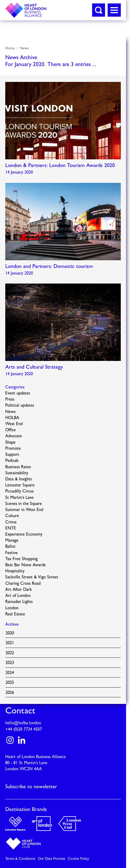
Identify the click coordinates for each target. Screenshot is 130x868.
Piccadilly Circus (19, 491)
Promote (13, 449)
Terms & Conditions (20, 859)
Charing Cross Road (23, 584)
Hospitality (15, 571)
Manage (12, 541)
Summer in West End (24, 510)
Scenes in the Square (24, 504)
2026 (10, 693)
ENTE (11, 528)
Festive (11, 553)
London (12, 608)
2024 (10, 673)
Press (10, 400)
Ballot (10, 547)
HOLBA (12, 418)
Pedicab (12, 461)
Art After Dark (19, 590)
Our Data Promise (52, 859)
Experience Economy (24, 535)
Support (12, 455)
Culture (12, 516)
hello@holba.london (23, 723)
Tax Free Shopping (21, 559)
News (24, 48)
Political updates (20, 406)
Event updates (18, 393)
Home (10, 48)
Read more (63, 130)
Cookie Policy (78, 859)
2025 (10, 683)
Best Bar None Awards (25, 565)
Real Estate (15, 614)
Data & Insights (19, 479)
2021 (10, 643)
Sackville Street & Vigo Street (32, 577)
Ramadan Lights (19, 602)
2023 (10, 663)
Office (11, 430)
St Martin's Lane (19, 498)
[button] (99, 10)
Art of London (18, 596)
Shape (10, 443)
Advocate (14, 436)
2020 (10, 633)
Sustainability (17, 473)
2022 (10, 653)
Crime (11, 522)
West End (14, 424)
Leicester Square (20, 485)
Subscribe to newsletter (31, 787)
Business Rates (18, 467)
